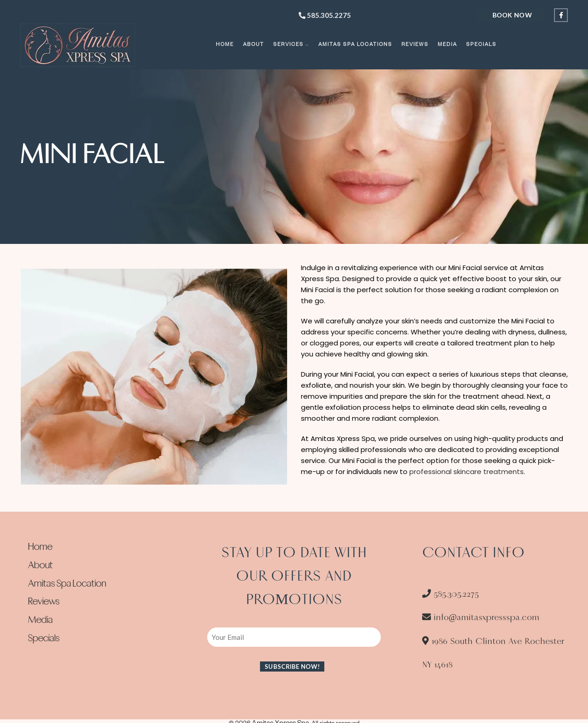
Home (40, 548)
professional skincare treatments (466, 472)
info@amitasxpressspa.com (481, 617)
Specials (44, 639)
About (40, 566)
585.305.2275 (325, 15)
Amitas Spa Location (67, 584)
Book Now (512, 15)
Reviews (44, 602)
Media (40, 621)
